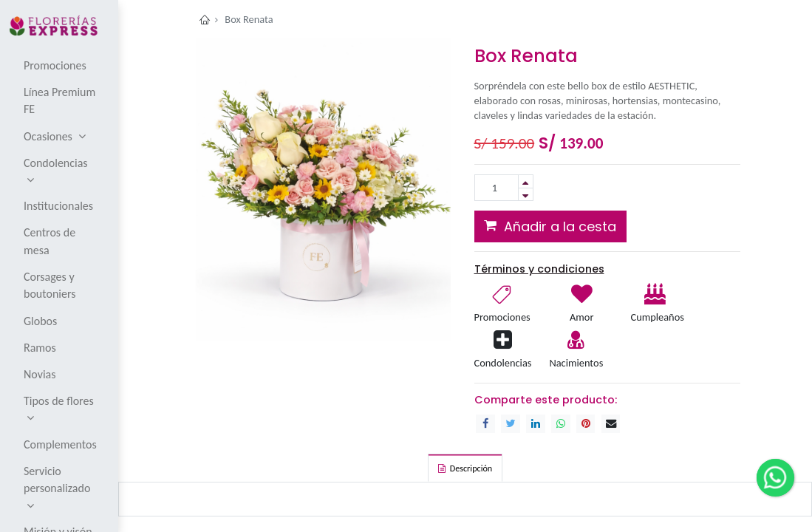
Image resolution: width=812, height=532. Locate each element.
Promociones (502, 317)
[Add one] (526, 181)
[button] (551, 226)
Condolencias (503, 363)
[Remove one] (526, 195)
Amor (581, 317)
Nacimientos (576, 363)
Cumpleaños (656, 317)
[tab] (465, 468)
